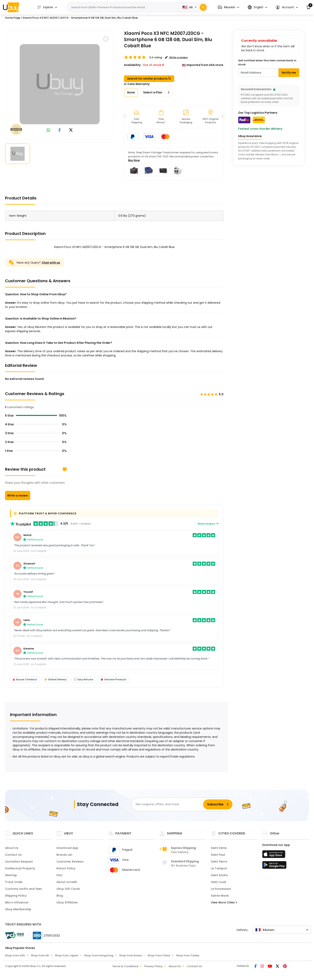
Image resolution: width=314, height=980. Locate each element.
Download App (67, 848)
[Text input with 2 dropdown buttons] (124, 7)
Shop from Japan (66, 955)
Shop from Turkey (188, 955)
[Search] (203, 7)
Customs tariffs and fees (23, 889)
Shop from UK (40, 955)
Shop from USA (15, 955)
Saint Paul (218, 855)
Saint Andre (219, 875)
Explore (45, 7)
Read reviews (208, 524)
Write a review (18, 496)
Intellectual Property (20, 868)
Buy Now (134, 160)
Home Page (13, 18)
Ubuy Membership (18, 909)
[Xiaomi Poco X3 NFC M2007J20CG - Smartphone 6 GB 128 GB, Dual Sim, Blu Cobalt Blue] (60, 84)
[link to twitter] (71, 130)
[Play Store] (274, 866)
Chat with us (51, 263)
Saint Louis (218, 882)
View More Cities (224, 902)
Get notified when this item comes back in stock (267, 62)
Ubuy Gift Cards (68, 889)
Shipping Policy (16, 896)
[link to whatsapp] (48, 130)
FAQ (59, 875)
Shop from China (159, 955)
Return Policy (66, 868)
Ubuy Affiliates (67, 902)
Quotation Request (19, 862)
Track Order (14, 882)
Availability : (133, 65)
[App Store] (274, 855)
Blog (60, 896)
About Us (12, 848)
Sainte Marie (220, 896)
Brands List (64, 855)
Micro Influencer (17, 902)
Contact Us (13, 855)
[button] (228, 7)
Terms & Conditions (125, 966)
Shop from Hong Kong (99, 955)
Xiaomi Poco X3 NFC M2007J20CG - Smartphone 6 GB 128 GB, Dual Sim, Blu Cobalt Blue (80, 18)
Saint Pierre (219, 862)
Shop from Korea (130, 955)
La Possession (221, 889)
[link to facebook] (60, 130)
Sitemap (11, 875)
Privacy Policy (153, 966)
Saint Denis (219, 848)
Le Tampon (219, 868)
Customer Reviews (70, 862)
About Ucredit (67, 882)
